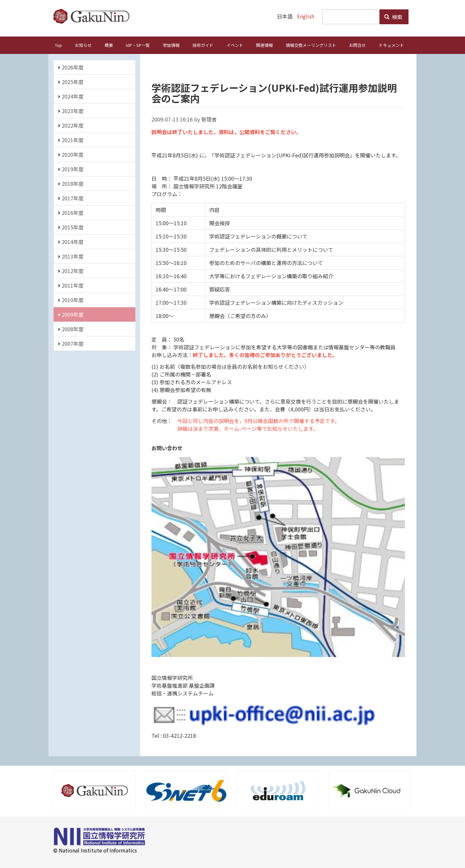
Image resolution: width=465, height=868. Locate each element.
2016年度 (71, 212)
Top (58, 45)
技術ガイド (203, 45)
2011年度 (71, 285)
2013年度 (71, 256)
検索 (393, 17)
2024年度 (71, 96)
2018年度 (71, 183)
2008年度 (71, 329)
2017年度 (71, 198)
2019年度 (71, 169)
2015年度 (71, 227)
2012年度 (71, 270)
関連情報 (264, 45)
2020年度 (71, 154)
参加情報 (171, 45)
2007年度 (71, 343)
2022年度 (71, 125)
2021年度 (71, 140)
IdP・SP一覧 (138, 45)
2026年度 (71, 67)
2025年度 (71, 81)
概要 (109, 45)
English (306, 16)
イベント (235, 45)
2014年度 (71, 241)
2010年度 (71, 300)
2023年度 (71, 111)
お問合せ (357, 45)
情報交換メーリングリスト (311, 45)
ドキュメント (391, 45)
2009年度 (71, 314)
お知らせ (83, 45)
